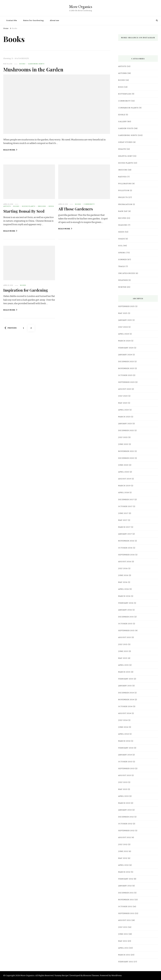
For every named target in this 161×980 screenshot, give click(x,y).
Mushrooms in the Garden (33, 69)
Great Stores (125, 142)
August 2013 (125, 775)
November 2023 (126, 368)
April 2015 (123, 665)
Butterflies (125, 94)
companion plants (128, 108)
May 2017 (123, 520)
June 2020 (123, 465)
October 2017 (125, 506)
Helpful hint (125, 156)
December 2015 (126, 617)
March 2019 (124, 486)
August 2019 (125, 479)
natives (122, 177)
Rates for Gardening (33, 21)
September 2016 (126, 555)
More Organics (81, 7)
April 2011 (123, 948)
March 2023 (124, 417)
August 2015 (125, 637)
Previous (11, 328)
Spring (122, 253)
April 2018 (124, 493)
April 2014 (124, 734)
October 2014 (125, 707)
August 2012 (125, 838)
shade (122, 239)
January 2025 (125, 320)
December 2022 (126, 431)
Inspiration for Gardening (26, 290)
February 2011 (126, 962)
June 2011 (123, 934)
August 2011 (125, 920)
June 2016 (123, 575)
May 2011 (123, 941)
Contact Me (12, 21)
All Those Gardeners (76, 209)
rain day (123, 211)
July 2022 (123, 437)
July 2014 (123, 720)
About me (54, 21)
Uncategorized (127, 273)
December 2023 (126, 362)
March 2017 (124, 527)
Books (22, 64)
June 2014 (123, 727)
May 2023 (123, 403)
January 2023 (125, 424)
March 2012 (124, 872)
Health (122, 149)
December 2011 (126, 893)
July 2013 (123, 782)
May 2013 (123, 789)
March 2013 (124, 803)
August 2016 (125, 562)
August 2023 (125, 389)
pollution (124, 191)
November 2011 (126, 900)
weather (123, 280)
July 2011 (123, 927)
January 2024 (125, 355)
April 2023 (124, 410)
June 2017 (123, 513)
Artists (7, 206)
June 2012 (123, 851)
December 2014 (126, 693)
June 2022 (123, 444)
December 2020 (126, 458)
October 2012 (125, 824)
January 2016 (125, 610)
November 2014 (126, 700)
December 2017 (126, 500)
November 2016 (126, 541)
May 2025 (123, 313)
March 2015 (124, 672)
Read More (10, 150)
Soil (120, 246)
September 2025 (126, 306)
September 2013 (126, 769)
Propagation (125, 204)
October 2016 (125, 548)
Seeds (51, 206)
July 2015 (123, 644)
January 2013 (125, 810)
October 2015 (125, 624)
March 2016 (124, 596)
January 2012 (125, 886)
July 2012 (123, 845)
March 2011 (124, 955)
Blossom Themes (91, 976)
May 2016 (123, 582)
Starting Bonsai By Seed (24, 211)
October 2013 (125, 762)
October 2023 (125, 375)
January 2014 (125, 755)
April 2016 (124, 589)
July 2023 (123, 396)
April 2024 (124, 334)
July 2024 (123, 327)
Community (89, 204)
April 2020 (124, 472)
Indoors (42, 206)
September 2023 (126, 382)
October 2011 (125, 907)
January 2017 (125, 534)
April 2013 (123, 796)
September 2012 (126, 831)
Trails (122, 266)
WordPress (116, 976)
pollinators (125, 184)
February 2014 (126, 748)
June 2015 (123, 651)
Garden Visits (126, 128)
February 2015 (126, 679)
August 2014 (125, 713)
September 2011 (126, 913)
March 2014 (124, 741)
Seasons (123, 225)
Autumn (122, 73)
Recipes (122, 218)
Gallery (122, 122)
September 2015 (126, 631)
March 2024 (124, 341)
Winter (122, 287)
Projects (123, 197)
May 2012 (123, 858)
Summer (122, 260)
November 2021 (126, 451)
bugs (121, 87)
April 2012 (123, 865)
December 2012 (126, 817)
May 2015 (123, 658)
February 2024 (126, 348)
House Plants (29, 206)
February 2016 (126, 603)
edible (122, 115)
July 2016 (123, 569)
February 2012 (126, 879)
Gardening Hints (36, 64)
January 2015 (125, 686)
